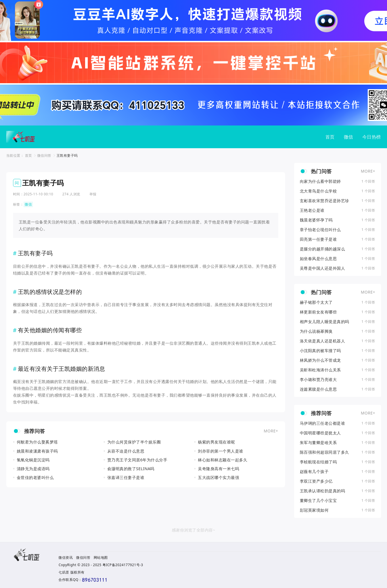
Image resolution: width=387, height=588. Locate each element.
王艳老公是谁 (312, 210)
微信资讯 (66, 557)
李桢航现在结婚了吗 (318, 462)
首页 (330, 137)
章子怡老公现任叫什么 (320, 230)
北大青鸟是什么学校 (318, 191)
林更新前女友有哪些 (318, 312)
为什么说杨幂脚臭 (316, 331)
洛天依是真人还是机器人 (323, 341)
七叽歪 (64, 572)
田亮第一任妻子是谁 (318, 239)
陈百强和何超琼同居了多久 (325, 452)
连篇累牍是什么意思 (318, 389)
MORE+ (271, 431)
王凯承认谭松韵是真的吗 (323, 491)
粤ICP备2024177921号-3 (123, 565)
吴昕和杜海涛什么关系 (320, 370)
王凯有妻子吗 (67, 155)
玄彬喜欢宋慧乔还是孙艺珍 (325, 201)
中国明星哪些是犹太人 (320, 433)
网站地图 (101, 557)
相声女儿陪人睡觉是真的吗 (325, 322)
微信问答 (44, 155)
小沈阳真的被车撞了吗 (320, 351)
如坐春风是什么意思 (318, 259)
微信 (349, 137)
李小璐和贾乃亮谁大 (318, 380)
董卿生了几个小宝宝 (318, 501)
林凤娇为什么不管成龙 (320, 360)
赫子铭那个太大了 (316, 302)
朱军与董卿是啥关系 (318, 443)
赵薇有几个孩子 (314, 472)
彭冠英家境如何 (314, 510)
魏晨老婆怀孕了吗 (316, 220)
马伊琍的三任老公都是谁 (323, 423)
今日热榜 (372, 137)
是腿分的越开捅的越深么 (323, 249)
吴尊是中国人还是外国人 (323, 268)
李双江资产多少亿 (316, 481)
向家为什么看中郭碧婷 (320, 181)
